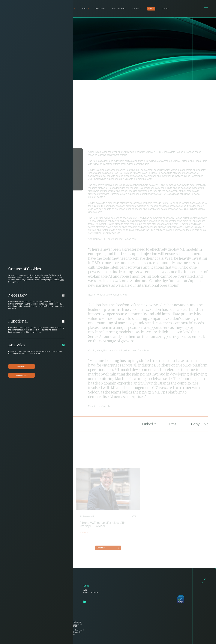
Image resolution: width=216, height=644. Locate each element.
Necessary (18, 295)
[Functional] (63, 321)
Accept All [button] (22, 366)
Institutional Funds (90, 593)
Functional (18, 321)
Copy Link (199, 427)
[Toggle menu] (206, 9)
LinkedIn (149, 427)
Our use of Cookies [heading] (25, 269)
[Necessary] (63, 295)
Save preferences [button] (21, 375)
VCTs (85, 590)
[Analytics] (63, 345)
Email (174, 427)
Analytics (17, 345)
